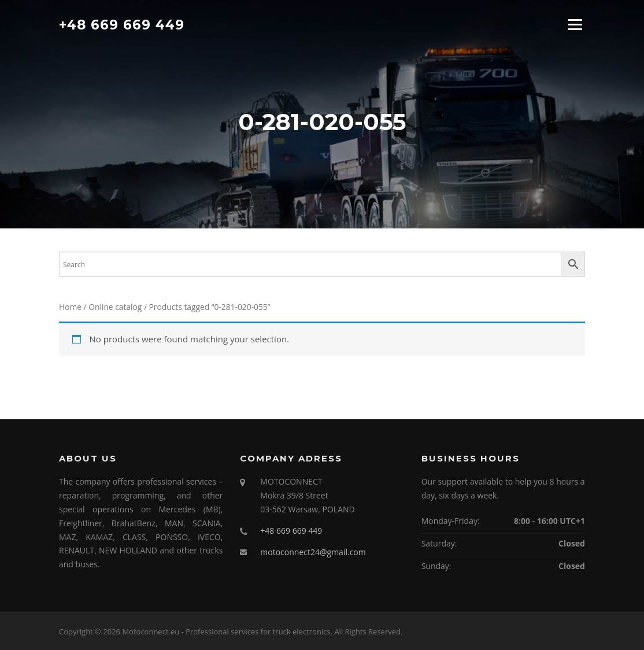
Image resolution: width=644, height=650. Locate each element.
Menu (575, 24)
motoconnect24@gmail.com (313, 552)
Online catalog (115, 307)
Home (70, 307)
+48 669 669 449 (122, 24)
